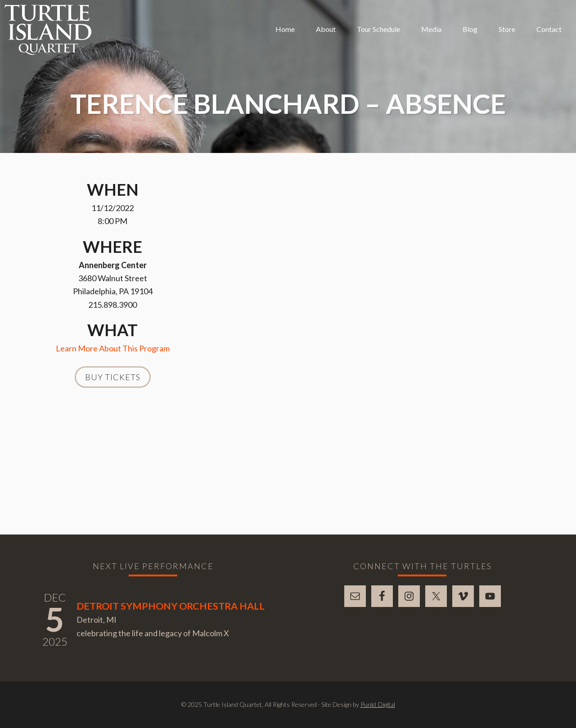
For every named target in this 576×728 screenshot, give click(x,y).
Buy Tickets (113, 377)
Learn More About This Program (113, 348)
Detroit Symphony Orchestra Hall (171, 606)
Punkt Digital (378, 704)
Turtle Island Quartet (48, 30)
